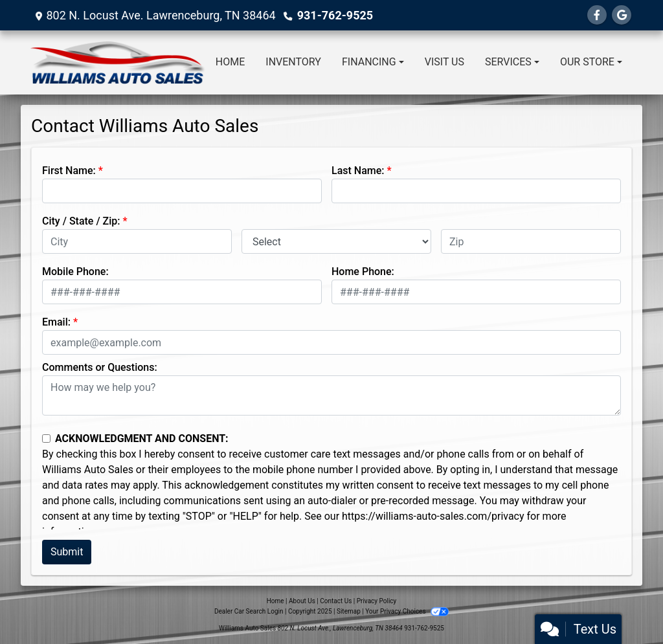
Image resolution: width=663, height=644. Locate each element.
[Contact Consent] (46, 439)
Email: (56, 322)
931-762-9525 (335, 15)
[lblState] (336, 241)
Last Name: (358, 171)
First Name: (69, 171)
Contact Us (336, 601)
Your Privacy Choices (407, 611)
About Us (302, 601)
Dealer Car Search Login (249, 611)
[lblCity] (137, 241)
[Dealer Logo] (118, 62)
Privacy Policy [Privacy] (377, 601)
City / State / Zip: (81, 221)
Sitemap (349, 611)
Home (275, 601)
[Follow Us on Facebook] (597, 15)
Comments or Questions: (100, 367)
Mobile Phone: (75, 272)
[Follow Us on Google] (622, 15)
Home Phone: (363, 272)
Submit (67, 552)
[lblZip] (531, 241)
